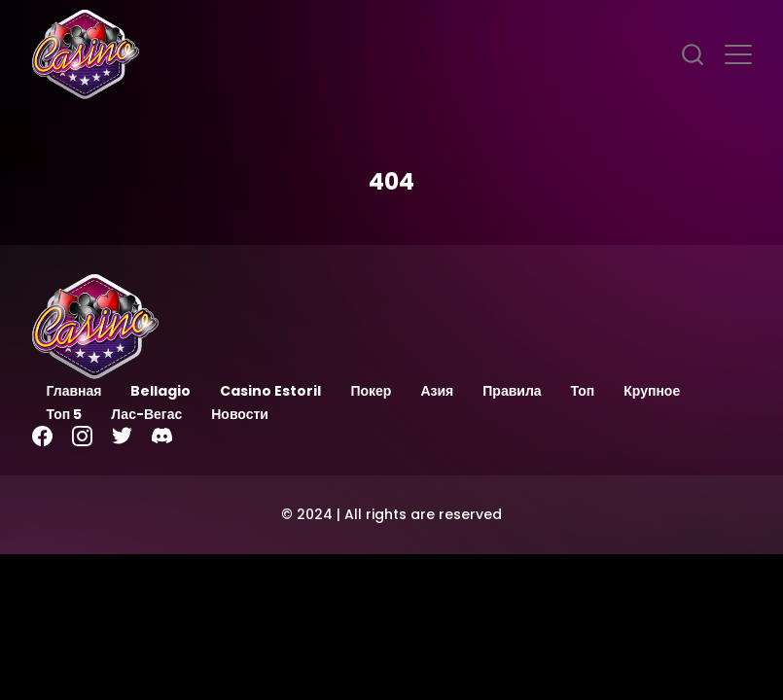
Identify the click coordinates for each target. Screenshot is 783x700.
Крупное (652, 391)
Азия (437, 391)
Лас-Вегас (146, 414)
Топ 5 (65, 414)
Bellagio (160, 391)
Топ (583, 391)
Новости (240, 414)
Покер (371, 391)
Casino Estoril (270, 391)
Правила (512, 391)
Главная (74, 391)
